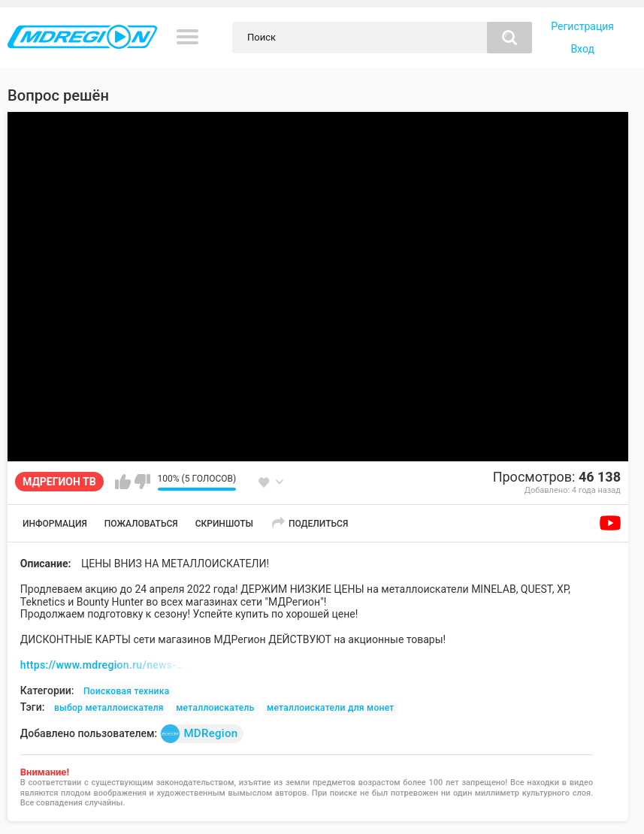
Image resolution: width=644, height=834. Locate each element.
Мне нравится (123, 482)
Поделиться (318, 524)
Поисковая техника (127, 691)
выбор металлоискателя (109, 708)
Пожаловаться (141, 524)
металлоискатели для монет (330, 708)
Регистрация (582, 26)
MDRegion (199, 734)
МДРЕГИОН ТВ (59, 482)
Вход (582, 49)
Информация (55, 524)
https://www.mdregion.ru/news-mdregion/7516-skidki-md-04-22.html (103, 665)
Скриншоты (224, 524)
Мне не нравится (142, 482)
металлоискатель (215, 708)
